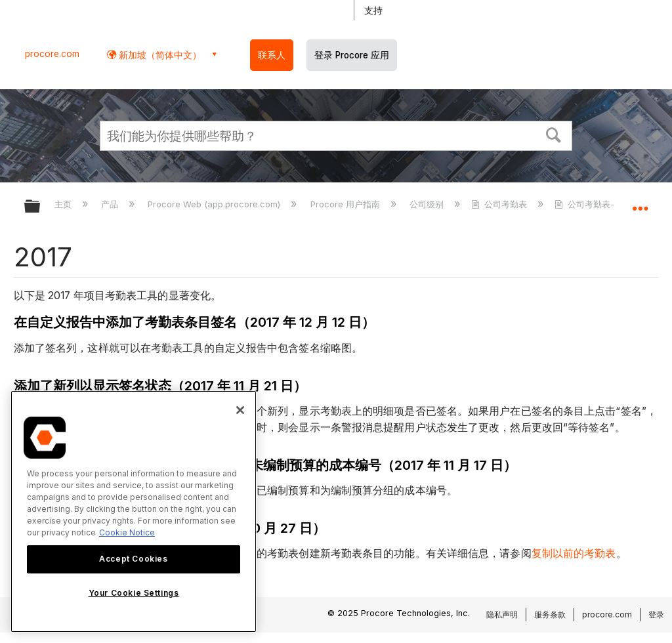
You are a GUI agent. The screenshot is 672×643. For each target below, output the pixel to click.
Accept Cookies (133, 559)
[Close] (240, 410)
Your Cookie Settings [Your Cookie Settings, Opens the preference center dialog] (134, 593)
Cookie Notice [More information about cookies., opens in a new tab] (127, 532)
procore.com (52, 54)
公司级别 (428, 204)
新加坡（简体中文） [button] (159, 55)
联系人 (272, 55)
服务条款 (550, 614)
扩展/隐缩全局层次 (41, 207)
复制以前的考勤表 (574, 553)
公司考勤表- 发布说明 (604, 204)
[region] (134, 511)
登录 (656, 614)
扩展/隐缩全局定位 (640, 202)
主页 (64, 204)
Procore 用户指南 (346, 204)
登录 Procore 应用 (352, 55)
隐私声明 (502, 614)
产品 (111, 204)
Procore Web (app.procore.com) (215, 204)
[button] (554, 134)
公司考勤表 (500, 204)
